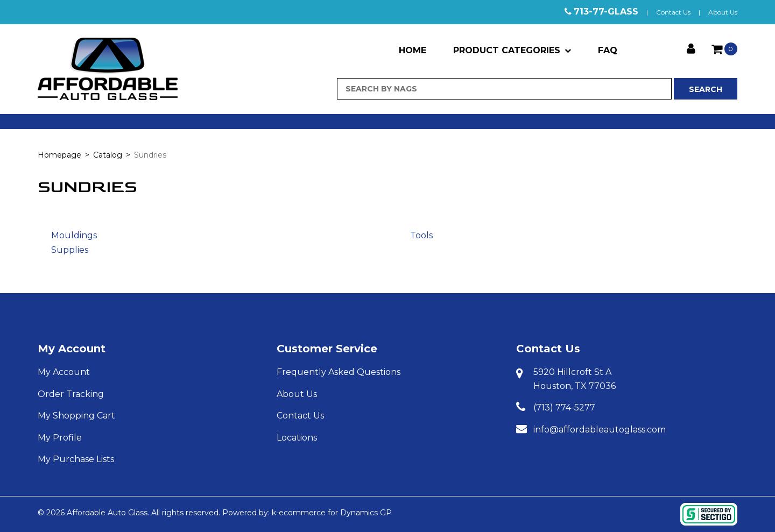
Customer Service (327, 349)
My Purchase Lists (76, 459)
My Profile (60, 438)
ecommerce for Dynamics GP (335, 513)
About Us (723, 12)
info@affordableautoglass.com (600, 430)
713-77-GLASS (606, 12)
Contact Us (673, 12)
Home (413, 50)
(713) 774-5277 (564, 407)
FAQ (608, 50)
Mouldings (74, 235)
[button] (724, 49)
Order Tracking (71, 394)
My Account (72, 349)
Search (706, 89)
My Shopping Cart (76, 416)
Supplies (70, 250)
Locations (297, 438)
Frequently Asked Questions (339, 372)
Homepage (59, 155)
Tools (421, 235)
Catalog (108, 155)
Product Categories (512, 50)
